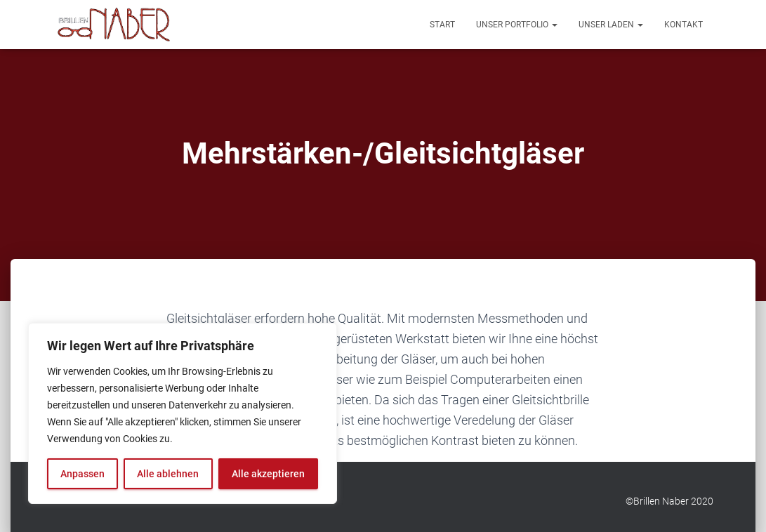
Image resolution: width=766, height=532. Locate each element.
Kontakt (684, 25)
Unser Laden (611, 25)
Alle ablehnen (168, 474)
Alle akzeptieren (268, 474)
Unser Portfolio (517, 25)
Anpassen (82, 474)
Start (442, 25)
